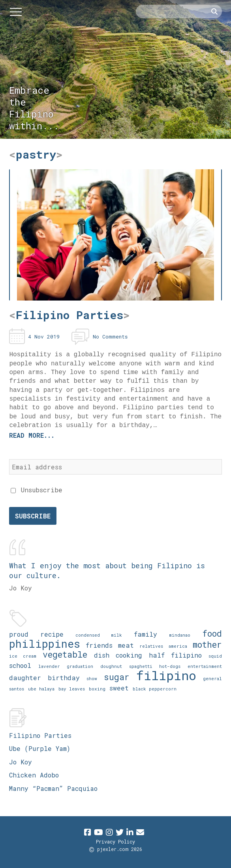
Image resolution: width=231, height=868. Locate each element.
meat (126, 645)
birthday (64, 678)
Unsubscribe (37, 490)
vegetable (65, 654)
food (212, 633)
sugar (117, 677)
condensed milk (99, 635)
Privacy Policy (115, 842)
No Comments (110, 337)
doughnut (111, 666)
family (146, 634)
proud (19, 634)
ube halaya (41, 689)
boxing (97, 689)
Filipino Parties (40, 735)
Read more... (32, 435)
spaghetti (141, 666)
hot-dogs (170, 666)
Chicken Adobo (34, 775)
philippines (45, 644)
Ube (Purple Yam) (40, 748)
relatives (151, 646)
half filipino (175, 655)
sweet (119, 688)
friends (99, 645)
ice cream (23, 656)
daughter (25, 678)
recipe (52, 634)
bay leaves (72, 689)
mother (207, 644)
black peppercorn (155, 689)
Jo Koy (21, 762)
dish (102, 655)
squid (215, 656)
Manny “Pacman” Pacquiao (53, 788)
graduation (80, 666)
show (92, 678)
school (20, 665)
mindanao (180, 635)
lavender (49, 666)
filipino (166, 675)
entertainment (205, 666)
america (178, 646)
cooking (129, 655)
